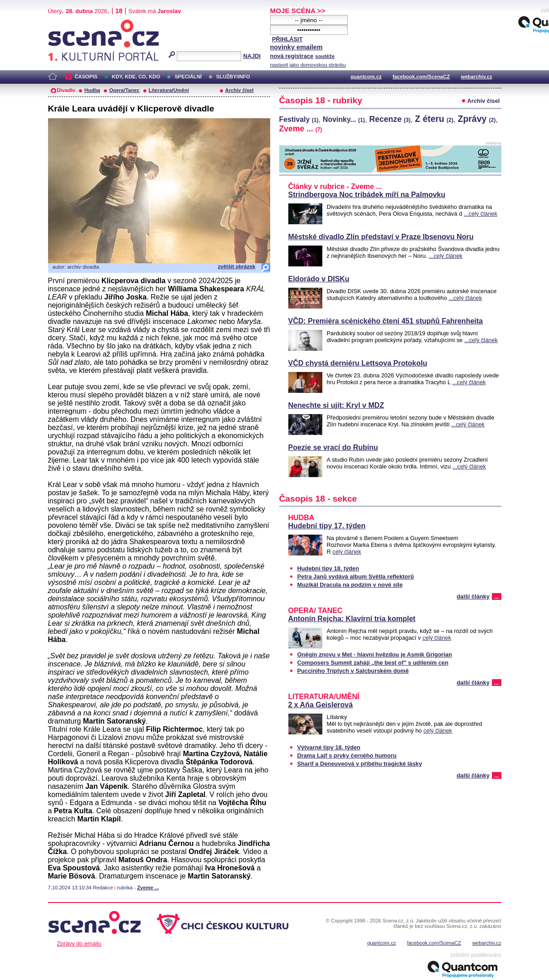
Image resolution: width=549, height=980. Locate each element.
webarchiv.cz (477, 77)
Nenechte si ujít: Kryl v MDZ (336, 405)
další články (473, 596)
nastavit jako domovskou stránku (308, 65)
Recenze (390, 119)
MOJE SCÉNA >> (298, 11)
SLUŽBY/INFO (233, 77)
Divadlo (66, 90)
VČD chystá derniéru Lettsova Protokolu (358, 363)
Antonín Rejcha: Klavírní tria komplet (352, 619)
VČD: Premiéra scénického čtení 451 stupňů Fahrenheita (386, 321)
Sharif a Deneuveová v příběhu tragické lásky (360, 764)
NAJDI (252, 56)
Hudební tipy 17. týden (327, 526)
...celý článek (481, 214)
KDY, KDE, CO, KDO (136, 77)
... (497, 596)
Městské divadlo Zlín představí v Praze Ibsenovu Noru (381, 237)
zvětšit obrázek (237, 266)
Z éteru (434, 119)
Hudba (92, 90)
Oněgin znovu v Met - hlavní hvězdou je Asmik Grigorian (375, 654)
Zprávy (477, 119)
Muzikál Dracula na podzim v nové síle (350, 585)
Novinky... (344, 119)
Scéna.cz (63, 23)
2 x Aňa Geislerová (321, 705)
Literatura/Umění (169, 90)
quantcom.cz (366, 77)
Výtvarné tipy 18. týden (329, 747)
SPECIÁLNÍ (188, 77)
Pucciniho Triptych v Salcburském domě (353, 671)
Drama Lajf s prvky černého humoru (347, 756)
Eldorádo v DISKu (319, 279)
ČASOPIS (86, 77)
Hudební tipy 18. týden (328, 568)
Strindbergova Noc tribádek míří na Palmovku (367, 195)
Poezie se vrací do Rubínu (333, 447)
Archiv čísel (240, 90)
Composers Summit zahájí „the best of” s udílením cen (373, 663)
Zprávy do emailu (79, 944)
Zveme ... (148, 888)
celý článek (347, 552)
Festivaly (299, 119)
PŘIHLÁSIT (287, 39)
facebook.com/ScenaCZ (421, 77)
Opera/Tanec (124, 90)
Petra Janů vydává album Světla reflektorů (356, 577)
